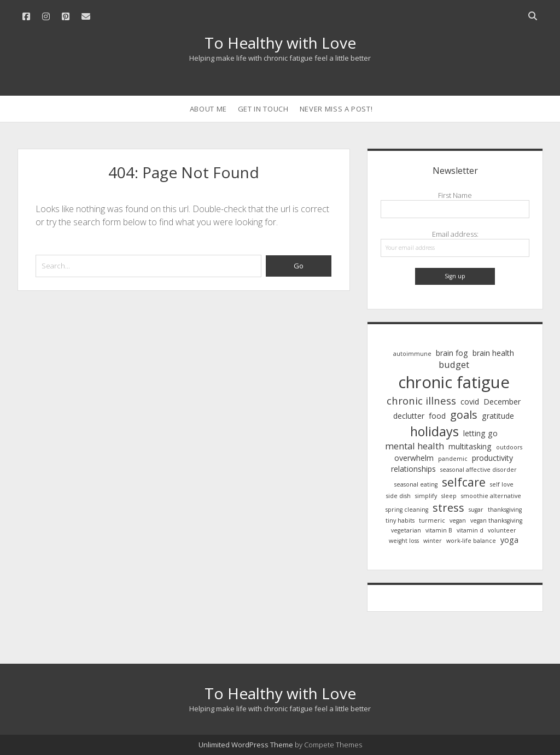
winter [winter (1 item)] (433, 541)
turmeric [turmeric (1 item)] (432, 520)
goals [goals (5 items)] (464, 415)
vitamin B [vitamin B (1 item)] (439, 530)
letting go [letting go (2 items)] (480, 433)
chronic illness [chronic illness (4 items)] (421, 400)
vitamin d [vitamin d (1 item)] (470, 530)
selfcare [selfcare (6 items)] (464, 482)
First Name (455, 195)
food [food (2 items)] (437, 416)
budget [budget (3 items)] (454, 365)
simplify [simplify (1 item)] (426, 496)
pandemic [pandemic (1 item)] (453, 459)
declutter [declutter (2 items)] (409, 416)
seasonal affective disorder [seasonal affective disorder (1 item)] (479, 470)
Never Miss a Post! (336, 109)
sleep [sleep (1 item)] (449, 496)
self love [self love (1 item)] (502, 484)
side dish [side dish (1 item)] (398, 496)
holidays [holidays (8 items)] (434, 431)
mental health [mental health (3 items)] (415, 446)
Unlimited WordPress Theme (246, 745)
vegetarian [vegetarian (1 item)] (406, 530)
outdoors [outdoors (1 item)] (509, 447)
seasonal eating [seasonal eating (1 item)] (416, 484)
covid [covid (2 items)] (470, 402)
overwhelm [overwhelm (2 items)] (414, 458)
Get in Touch (263, 109)
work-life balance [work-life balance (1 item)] (471, 541)
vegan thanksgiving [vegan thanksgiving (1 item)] (496, 520)
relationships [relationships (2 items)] (413, 469)
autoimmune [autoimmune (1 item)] (412, 354)
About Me (208, 109)
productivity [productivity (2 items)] (492, 458)
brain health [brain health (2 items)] (493, 353)
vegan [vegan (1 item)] (458, 520)
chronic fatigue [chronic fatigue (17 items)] (454, 382)
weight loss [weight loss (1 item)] (404, 541)
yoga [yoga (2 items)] (509, 540)
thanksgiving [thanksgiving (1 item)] (505, 510)
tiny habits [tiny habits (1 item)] (400, 520)
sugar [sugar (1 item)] (476, 510)
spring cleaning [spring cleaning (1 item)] (407, 510)
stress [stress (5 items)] (448, 508)
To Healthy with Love (280, 43)
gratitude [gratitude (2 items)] (498, 416)
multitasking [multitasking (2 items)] (470, 446)
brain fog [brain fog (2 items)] (452, 353)
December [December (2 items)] (502, 402)
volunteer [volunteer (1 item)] (502, 530)
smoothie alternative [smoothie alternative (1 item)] (491, 496)
